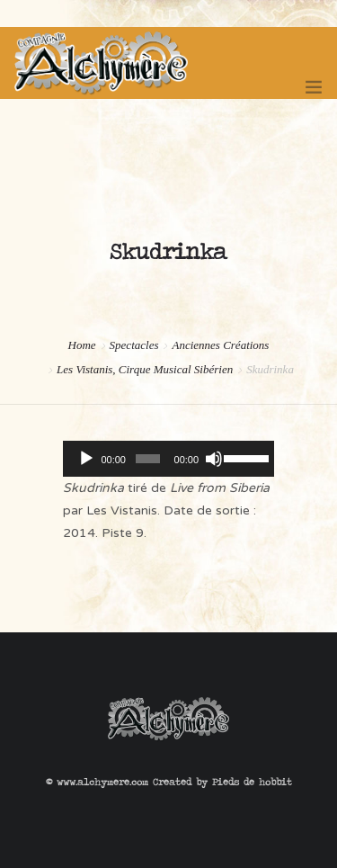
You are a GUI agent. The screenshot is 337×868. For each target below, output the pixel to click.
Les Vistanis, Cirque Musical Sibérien (145, 369)
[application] (168, 459)
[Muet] (214, 459)
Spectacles (134, 345)
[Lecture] (86, 459)
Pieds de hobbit (252, 782)
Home (82, 345)
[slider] (147, 459)
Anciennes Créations (220, 345)
